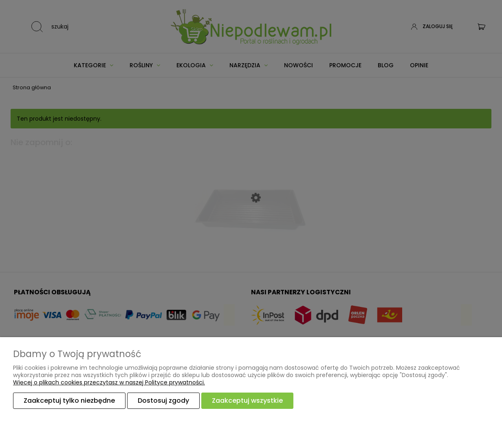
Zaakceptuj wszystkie (247, 401)
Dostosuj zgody (163, 401)
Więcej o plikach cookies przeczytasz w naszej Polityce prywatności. (109, 382)
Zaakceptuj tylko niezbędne (69, 401)
